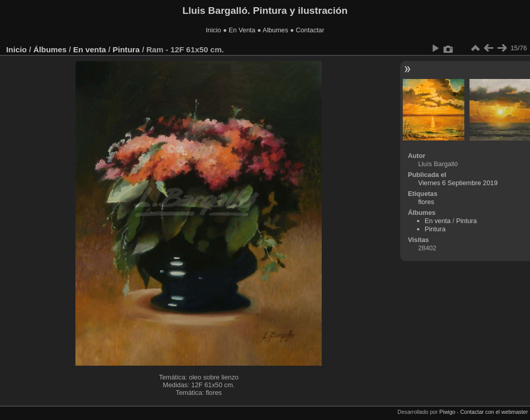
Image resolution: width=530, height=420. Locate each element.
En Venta (242, 30)
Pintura (126, 49)
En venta (90, 49)
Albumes (276, 30)
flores (426, 202)
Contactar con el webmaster (494, 412)
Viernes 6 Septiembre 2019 (458, 183)
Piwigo (447, 412)
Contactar (310, 30)
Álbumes (50, 49)
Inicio (213, 30)
